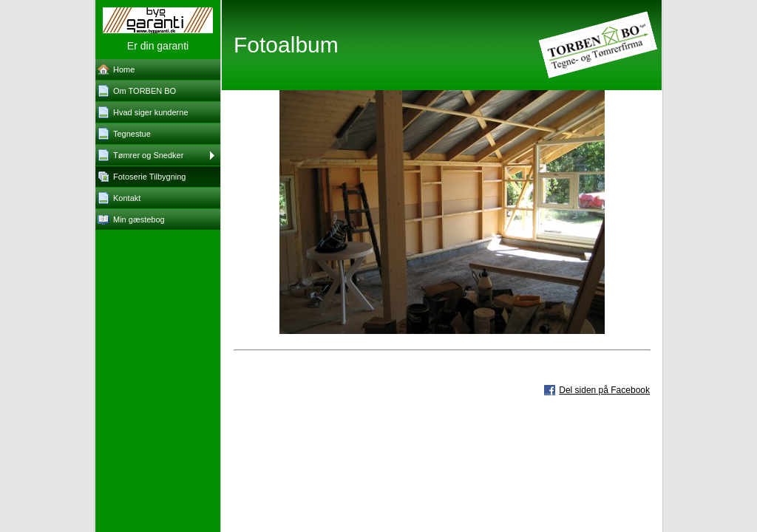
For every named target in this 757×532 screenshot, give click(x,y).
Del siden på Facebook (604, 390)
